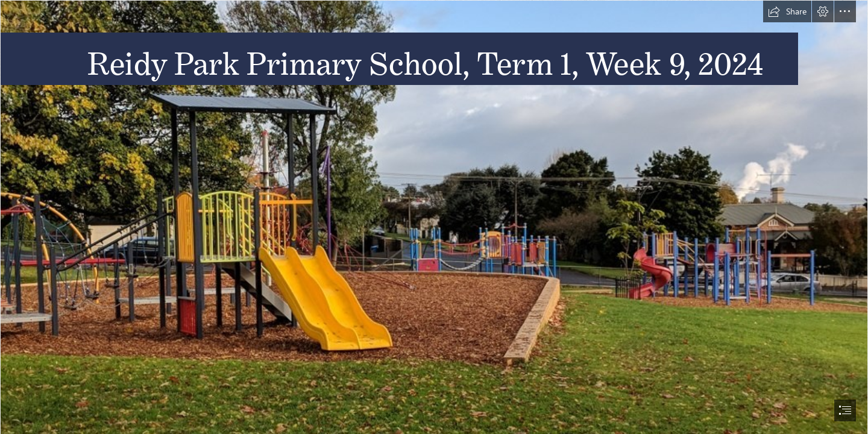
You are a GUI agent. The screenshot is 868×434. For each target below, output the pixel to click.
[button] (787, 11)
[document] (434, 217)
